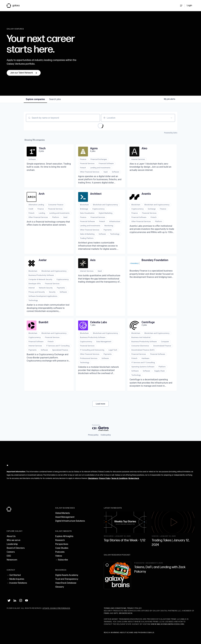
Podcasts (60, 552)
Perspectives (62, 544)
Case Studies (62, 548)
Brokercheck (134, 478)
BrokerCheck (126, 613)
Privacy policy (93, 435)
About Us (11, 536)
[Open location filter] (171, 118)
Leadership (12, 544)
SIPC (116, 613)
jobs (55, 99)
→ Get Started (14, 575)
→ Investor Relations (17, 583)
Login (189, 6)
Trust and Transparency (67, 579)
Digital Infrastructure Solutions (70, 521)
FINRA (107, 613)
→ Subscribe (62, 560)
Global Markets (63, 513)
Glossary (60, 587)
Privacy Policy (105, 478)
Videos (59, 556)
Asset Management (65, 517)
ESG (9, 556)
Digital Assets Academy (67, 575)
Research (60, 540)
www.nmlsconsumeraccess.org (168, 624)
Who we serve (14, 540)
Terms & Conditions (119, 478)
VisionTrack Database (66, 583)
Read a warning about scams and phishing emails (129, 633)
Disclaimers (93, 478)
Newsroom (12, 560)
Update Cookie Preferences (56, 608)
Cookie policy (106, 435)
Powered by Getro (171, 133)
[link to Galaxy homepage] (15, 6)
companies (35, 99)
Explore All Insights (64, 536)
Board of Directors (16, 548)
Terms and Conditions (115, 608)
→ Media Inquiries (15, 579)
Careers (11, 552)
